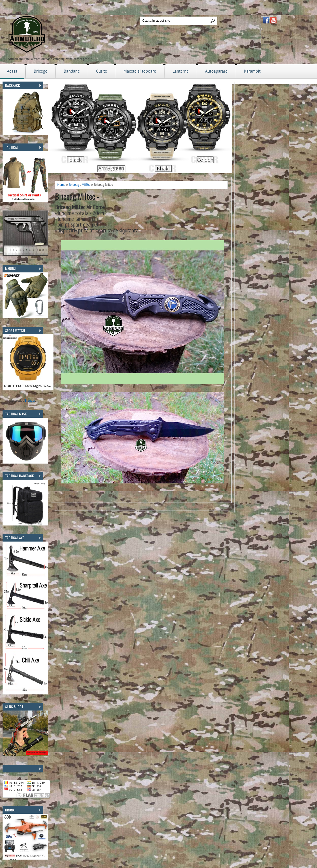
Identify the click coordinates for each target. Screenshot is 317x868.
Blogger (30, 401)
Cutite (101, 71)
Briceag (74, 185)
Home (61, 185)
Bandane (72, 71)
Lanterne (181, 71)
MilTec (86, 185)
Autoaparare (216, 71)
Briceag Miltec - (77, 196)
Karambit (252, 71)
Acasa (12, 71)
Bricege (40, 71)
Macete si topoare (140, 71)
